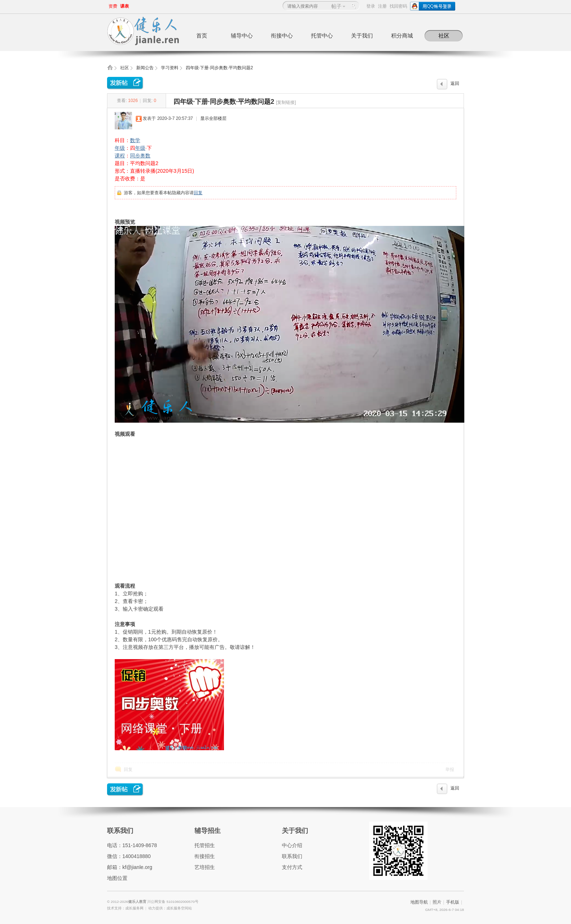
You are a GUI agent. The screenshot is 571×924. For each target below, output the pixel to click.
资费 (113, 6)
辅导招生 (208, 831)
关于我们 (362, 36)
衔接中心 (282, 36)
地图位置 (117, 878)
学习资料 (170, 68)
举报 (450, 770)
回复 (198, 193)
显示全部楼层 (213, 118)
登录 (371, 6)
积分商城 (402, 36)
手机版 (453, 902)
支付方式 (292, 867)
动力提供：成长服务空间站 (170, 908)
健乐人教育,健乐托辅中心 (110, 70)
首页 (202, 36)
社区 (444, 36)
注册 (382, 6)
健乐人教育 (138, 902)
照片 (437, 902)
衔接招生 (205, 856)
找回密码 (398, 6)
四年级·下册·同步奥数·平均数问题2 (219, 68)
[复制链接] (286, 102)
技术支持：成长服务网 (125, 908)
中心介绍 (292, 845)
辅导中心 (242, 36)
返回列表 (455, 85)
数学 (135, 140)
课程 (120, 156)
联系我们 (120, 831)
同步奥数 (140, 156)
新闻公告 (145, 68)
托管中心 (322, 36)
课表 (125, 6)
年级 (120, 148)
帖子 (336, 6)
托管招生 (205, 845)
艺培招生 (205, 867)
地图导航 (419, 902)
